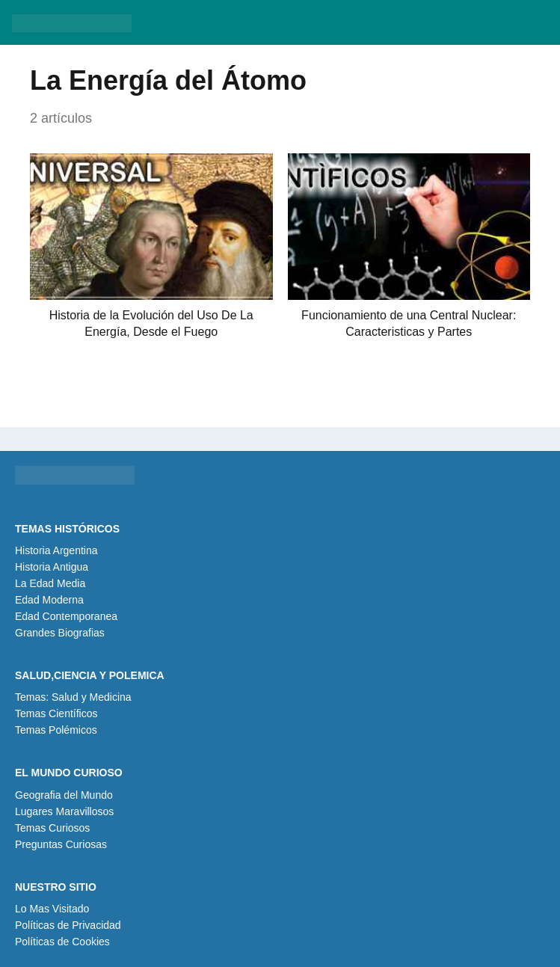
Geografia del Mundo (64, 795)
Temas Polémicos (56, 730)
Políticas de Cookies (62, 942)
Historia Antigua (52, 567)
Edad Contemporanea (66, 616)
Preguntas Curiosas (61, 844)
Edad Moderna (49, 600)
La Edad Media (50, 583)
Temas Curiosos (52, 828)
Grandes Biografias (60, 633)
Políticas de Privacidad (68, 925)
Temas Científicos (56, 713)
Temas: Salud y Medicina (73, 697)
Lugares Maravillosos (64, 811)
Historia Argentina (56, 550)
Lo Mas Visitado (52, 909)
